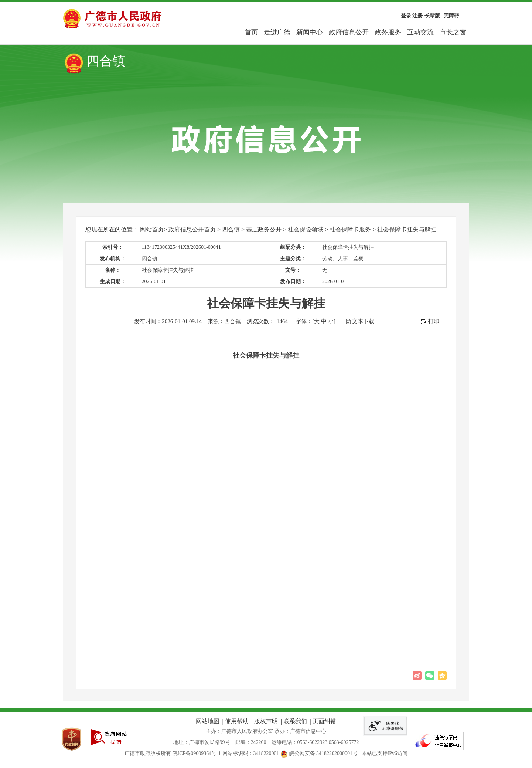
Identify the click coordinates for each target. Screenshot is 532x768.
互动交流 (420, 32)
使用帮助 (237, 721)
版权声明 (266, 721)
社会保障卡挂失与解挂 (407, 229)
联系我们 (295, 721)
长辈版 (432, 16)
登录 (406, 16)
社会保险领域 (306, 229)
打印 (434, 321)
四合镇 (231, 229)
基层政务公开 (264, 229)
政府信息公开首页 (192, 229)
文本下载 (363, 321)
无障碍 (451, 16)
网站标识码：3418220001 (251, 753)
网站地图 (208, 721)
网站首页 (152, 229)
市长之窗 (453, 32)
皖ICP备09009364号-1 (197, 753)
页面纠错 (324, 721)
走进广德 (277, 32)
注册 (417, 16)
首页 (251, 32)
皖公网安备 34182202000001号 (320, 753)
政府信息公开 (349, 32)
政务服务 (388, 32)
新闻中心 (310, 32)
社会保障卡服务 (350, 229)
